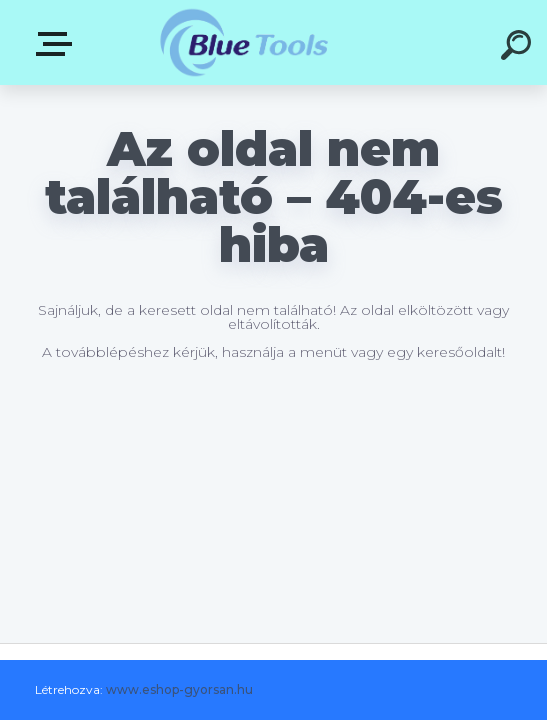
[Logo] (243, 42)
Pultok (58, 44)
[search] (519, 48)
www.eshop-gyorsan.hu (179, 689)
